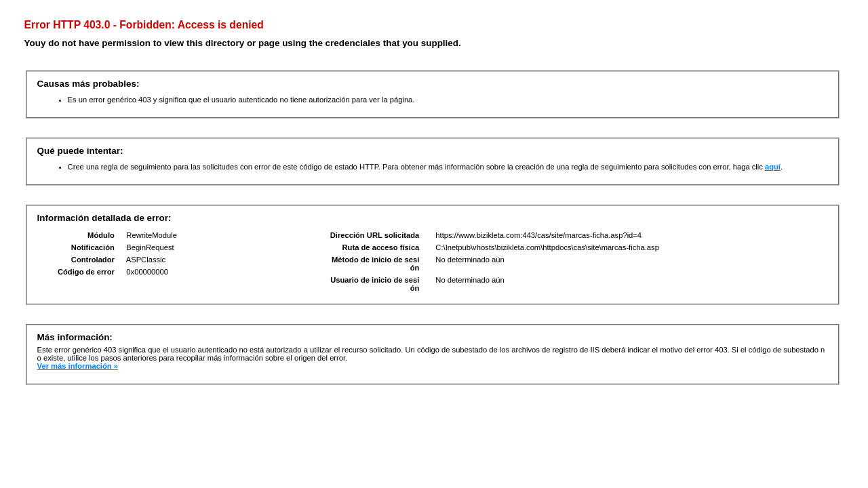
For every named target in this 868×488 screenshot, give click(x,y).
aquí (773, 167)
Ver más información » (78, 366)
